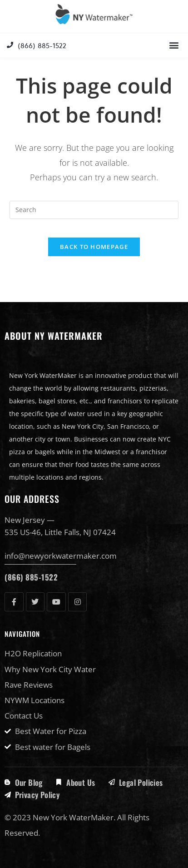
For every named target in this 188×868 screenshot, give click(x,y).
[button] (174, 45)
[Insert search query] (94, 210)
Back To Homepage (94, 247)
